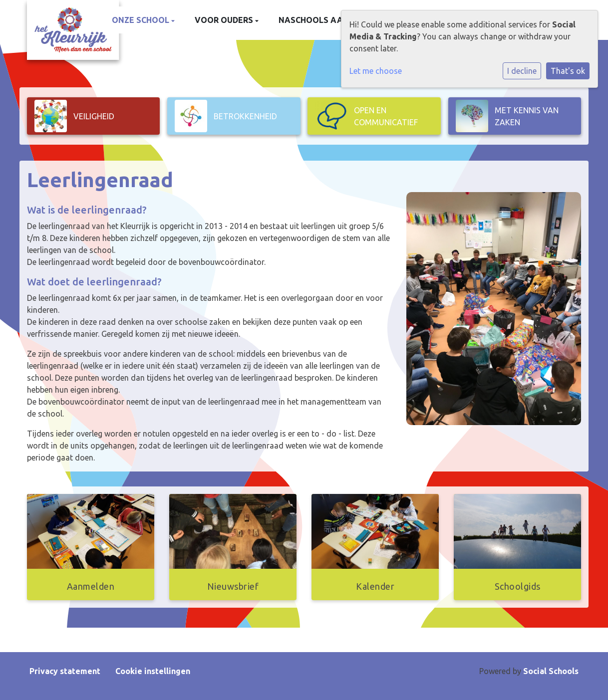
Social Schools (551, 671)
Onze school (142, 20)
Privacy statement (65, 671)
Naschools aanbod (322, 20)
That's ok (568, 71)
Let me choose (376, 71)
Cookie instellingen (153, 671)
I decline (522, 71)
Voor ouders (225, 20)
